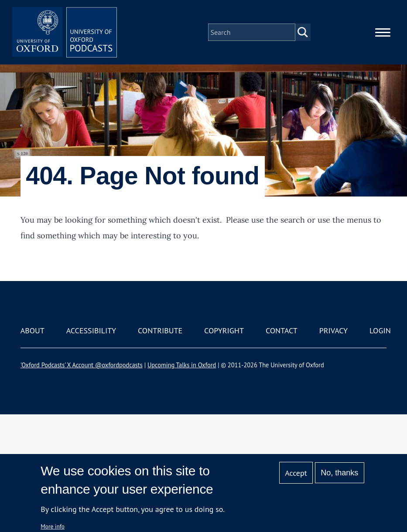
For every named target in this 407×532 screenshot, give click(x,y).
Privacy (333, 330)
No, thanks (339, 473)
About (32, 330)
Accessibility (91, 330)
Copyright (224, 330)
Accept (296, 473)
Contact (282, 330)
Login (380, 330)
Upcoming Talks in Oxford (182, 365)
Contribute (160, 330)
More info (53, 526)
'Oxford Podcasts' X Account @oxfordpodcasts (82, 365)
